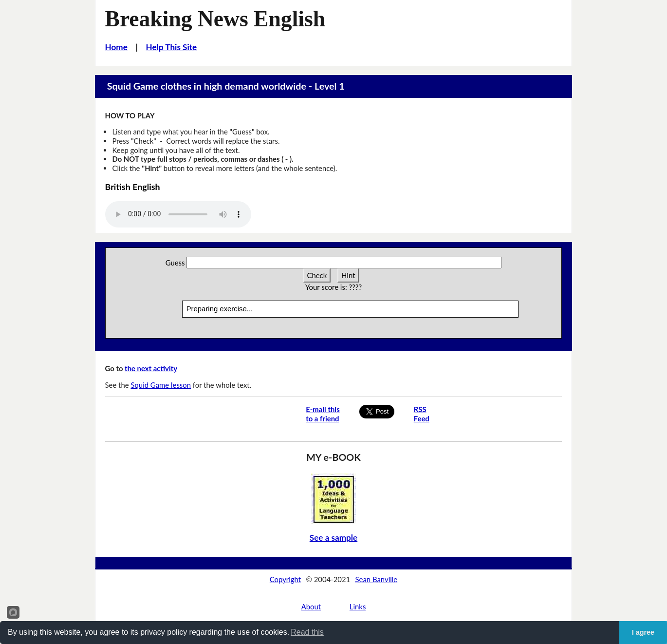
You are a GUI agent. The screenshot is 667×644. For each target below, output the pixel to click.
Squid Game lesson (161, 385)
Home (116, 47)
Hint (348, 275)
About (311, 606)
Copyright (285, 579)
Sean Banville (377, 579)
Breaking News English (215, 19)
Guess (175, 263)
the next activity (151, 368)
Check (317, 275)
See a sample (333, 538)
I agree (643, 632)
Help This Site (172, 47)
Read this (307, 632)
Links (358, 606)
